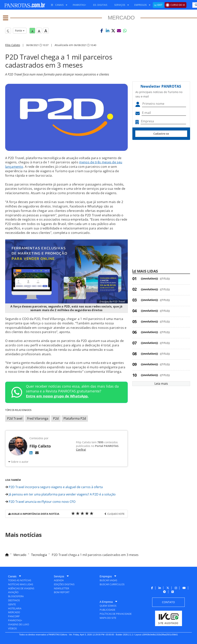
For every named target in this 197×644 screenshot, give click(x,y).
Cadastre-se (161, 134)
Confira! (81, 450)
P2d (56, 418)
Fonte (20, 31)
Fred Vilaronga (38, 418)
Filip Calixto (13, 45)
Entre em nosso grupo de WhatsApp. (57, 396)
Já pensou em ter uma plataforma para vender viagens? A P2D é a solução (60, 494)
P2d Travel (15, 418)
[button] (102, 31)
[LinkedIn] (31, 453)
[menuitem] (58, 5)
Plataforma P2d (75, 418)
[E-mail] (37, 453)
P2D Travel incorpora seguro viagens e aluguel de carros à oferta (54, 487)
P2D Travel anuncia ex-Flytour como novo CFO (40, 502)
